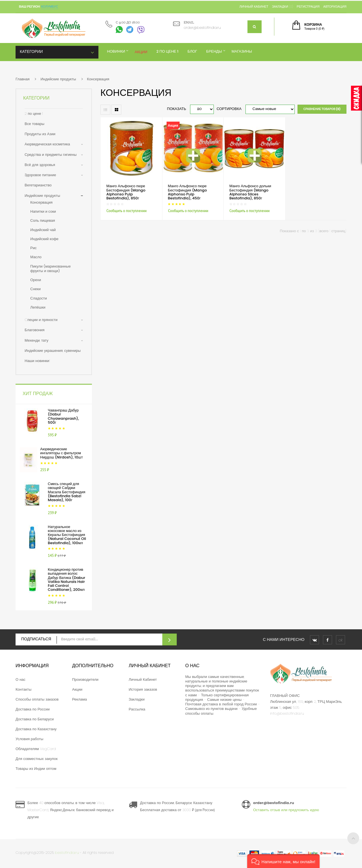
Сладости (39, 298)
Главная (22, 79)
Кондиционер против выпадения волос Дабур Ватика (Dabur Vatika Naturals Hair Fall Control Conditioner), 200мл (66, 580)
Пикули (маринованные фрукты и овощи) (50, 269)
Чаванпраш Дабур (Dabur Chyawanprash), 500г (63, 416)
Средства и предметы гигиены (51, 155)
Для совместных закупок (37, 759)
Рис (33, 248)
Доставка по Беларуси (35, 719)
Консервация (98, 79)
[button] (283, 861)
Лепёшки (38, 307)
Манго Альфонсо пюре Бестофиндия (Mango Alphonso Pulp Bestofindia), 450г (188, 192)
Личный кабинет (254, 7)
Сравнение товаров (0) (322, 109)
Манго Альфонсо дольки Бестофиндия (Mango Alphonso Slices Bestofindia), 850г (250, 192)
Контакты (23, 689)
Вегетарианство (38, 185)
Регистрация (308, 7)
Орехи (36, 280)
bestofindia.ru (67, 853)
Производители (85, 679)
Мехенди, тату (36, 340)
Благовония (35, 330)
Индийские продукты (58, 79)
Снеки (35, 289)
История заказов (143, 689)
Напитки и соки (43, 211)
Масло (36, 257)
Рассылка (137, 709)
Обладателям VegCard (36, 749)
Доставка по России (33, 709)
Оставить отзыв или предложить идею (286, 810)
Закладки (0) (283, 7)
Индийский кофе (44, 239)
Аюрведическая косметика (47, 144)
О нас (21, 679)
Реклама (79, 699)
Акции (77, 689)
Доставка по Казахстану (36, 729)
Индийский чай (43, 230)
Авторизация (335, 7)
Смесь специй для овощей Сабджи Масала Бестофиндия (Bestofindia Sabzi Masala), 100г (66, 492)
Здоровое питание (40, 175)
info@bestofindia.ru (287, 713)
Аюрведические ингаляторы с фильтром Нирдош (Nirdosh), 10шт (62, 453)
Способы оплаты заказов (37, 699)
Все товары (35, 124)
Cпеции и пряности (41, 320)
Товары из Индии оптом (36, 769)
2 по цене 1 (34, 114)
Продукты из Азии (40, 134)
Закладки (137, 699)
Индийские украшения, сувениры (53, 351)
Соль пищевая (43, 220)
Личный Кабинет (143, 679)
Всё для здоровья (40, 165)
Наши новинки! (37, 361)
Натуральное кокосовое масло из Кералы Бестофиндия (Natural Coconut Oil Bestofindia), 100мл (67, 535)
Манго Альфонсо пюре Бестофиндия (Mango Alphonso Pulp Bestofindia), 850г (126, 192)
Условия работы (29, 739)
